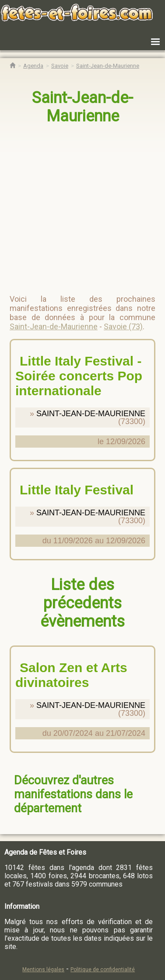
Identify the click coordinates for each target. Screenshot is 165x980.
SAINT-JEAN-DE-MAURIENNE (91, 414)
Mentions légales (43, 970)
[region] (83, 206)
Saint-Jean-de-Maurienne (82, 107)
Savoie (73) (123, 326)
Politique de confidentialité (103, 970)
